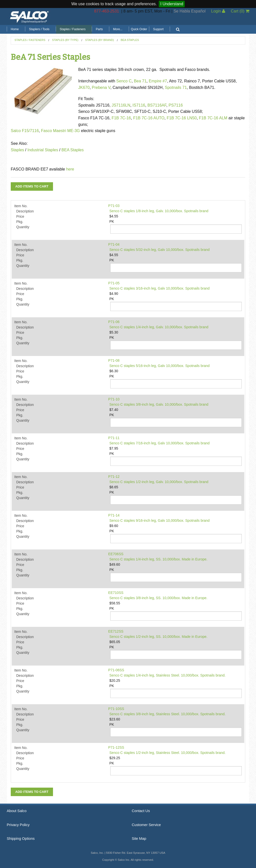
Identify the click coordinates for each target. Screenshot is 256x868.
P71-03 (114, 206)
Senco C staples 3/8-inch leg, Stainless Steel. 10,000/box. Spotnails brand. (168, 714)
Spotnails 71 (176, 87)
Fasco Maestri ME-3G (61, 131)
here (70, 169)
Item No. (21, 206)
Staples (17, 150)
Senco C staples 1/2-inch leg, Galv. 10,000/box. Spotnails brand (159, 482)
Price (20, 216)
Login (218, 11)
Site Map (139, 839)
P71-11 (114, 438)
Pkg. (20, 222)
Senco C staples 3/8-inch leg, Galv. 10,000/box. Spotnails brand (159, 404)
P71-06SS (116, 670)
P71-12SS (116, 747)
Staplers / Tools (39, 29)
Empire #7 (158, 81)
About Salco (17, 811)
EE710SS (116, 593)
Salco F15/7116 (25, 131)
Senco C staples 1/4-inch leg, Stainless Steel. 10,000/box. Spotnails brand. (168, 675)
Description (25, 211)
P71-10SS (116, 709)
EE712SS (116, 631)
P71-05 (114, 283)
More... (118, 29)
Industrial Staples (43, 150)
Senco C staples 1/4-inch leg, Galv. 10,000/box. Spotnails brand (159, 327)
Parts (99, 29)
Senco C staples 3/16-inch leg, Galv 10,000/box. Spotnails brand (160, 288)
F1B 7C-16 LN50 (182, 118)
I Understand (172, 4)
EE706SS (116, 554)
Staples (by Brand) (100, 40)
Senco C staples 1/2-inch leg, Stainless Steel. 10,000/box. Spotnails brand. (168, 753)
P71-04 (114, 244)
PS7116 (176, 105)
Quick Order (139, 29)
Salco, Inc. (29, 16)
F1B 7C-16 (121, 118)
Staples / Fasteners (73, 29)
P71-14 (114, 515)
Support (158, 29)
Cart (240, 11)
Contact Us (141, 811)
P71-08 (114, 360)
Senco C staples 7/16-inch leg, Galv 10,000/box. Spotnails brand (160, 443)
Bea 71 (140, 81)
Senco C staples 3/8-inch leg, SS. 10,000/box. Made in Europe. (158, 598)
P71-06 (114, 322)
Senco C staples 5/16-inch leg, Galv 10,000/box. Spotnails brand (160, 366)
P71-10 (114, 399)
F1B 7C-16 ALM (213, 118)
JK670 (84, 87)
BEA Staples (72, 150)
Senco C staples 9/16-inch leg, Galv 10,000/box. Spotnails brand (160, 521)
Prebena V (101, 87)
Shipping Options (21, 839)
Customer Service (146, 825)
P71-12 (114, 477)
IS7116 (139, 105)
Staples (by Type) (65, 40)
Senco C (124, 81)
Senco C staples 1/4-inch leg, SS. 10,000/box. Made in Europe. (158, 559)
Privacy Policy (18, 825)
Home (15, 29)
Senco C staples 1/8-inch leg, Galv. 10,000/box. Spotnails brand (159, 211)
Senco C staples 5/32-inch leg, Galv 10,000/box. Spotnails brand (160, 250)
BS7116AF (157, 105)
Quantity (23, 227)
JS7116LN (121, 105)
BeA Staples (130, 40)
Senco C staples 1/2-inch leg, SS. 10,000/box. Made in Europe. (158, 637)
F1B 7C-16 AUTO (149, 118)
